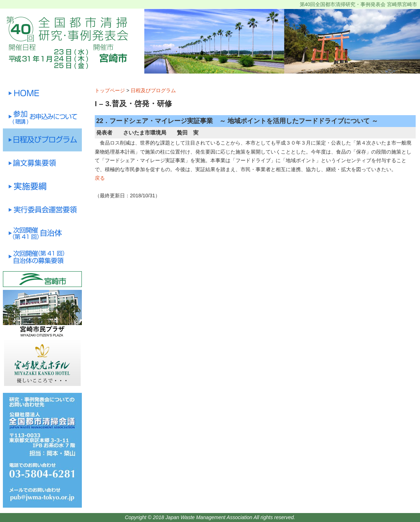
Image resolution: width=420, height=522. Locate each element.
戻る (100, 178)
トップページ (110, 90)
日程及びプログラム (153, 90)
